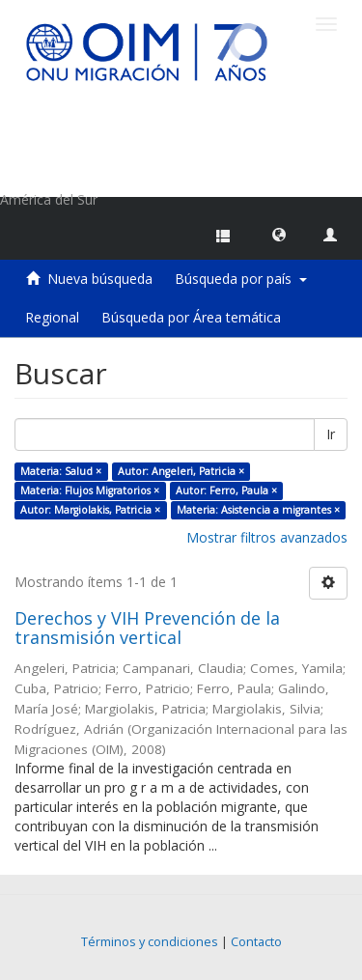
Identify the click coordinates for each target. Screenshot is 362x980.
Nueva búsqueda (100, 279)
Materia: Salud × (61, 471)
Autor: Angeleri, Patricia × (181, 471)
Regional (52, 317)
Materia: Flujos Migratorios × (90, 490)
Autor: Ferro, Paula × (226, 490)
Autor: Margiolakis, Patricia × (90, 510)
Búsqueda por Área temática (191, 317)
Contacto (256, 942)
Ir (331, 434)
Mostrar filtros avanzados (267, 537)
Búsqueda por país (241, 279)
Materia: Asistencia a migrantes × (258, 510)
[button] (279, 234)
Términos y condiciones (150, 942)
